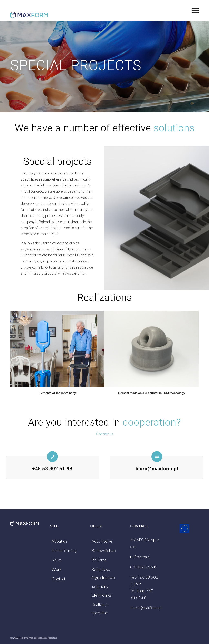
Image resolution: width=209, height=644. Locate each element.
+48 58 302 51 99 (52, 469)
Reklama (99, 560)
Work (57, 569)
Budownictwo (104, 550)
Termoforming (64, 550)
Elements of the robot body (57, 393)
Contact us (105, 434)
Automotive (102, 541)
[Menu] (194, 10)
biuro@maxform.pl (157, 469)
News (57, 560)
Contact (59, 579)
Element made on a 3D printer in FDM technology (151, 393)
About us (59, 541)
